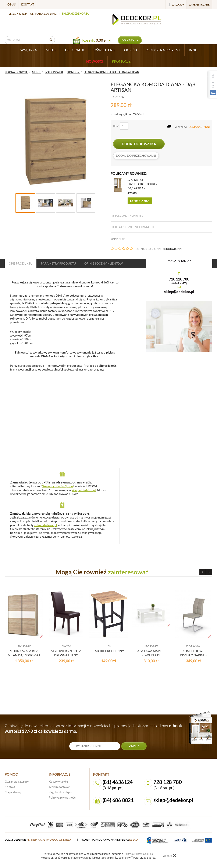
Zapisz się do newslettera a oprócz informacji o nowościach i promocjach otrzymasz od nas (93, 728)
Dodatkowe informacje (133, 227)
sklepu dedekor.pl (46, 525)
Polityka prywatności (63, 798)
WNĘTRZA (29, 50)
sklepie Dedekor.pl (84, 490)
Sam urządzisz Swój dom (58, 486)
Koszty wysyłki (58, 782)
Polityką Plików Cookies (138, 854)
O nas (12, 5)
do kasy (130, 40)
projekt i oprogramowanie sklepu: (109, 840)
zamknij (170, 855)
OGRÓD (131, 50)
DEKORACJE (75, 50)
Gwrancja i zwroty (17, 782)
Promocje (121, 61)
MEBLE (51, 50)
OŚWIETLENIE (104, 50)
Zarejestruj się (199, 5)
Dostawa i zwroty (127, 216)
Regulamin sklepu (60, 792)
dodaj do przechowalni (136, 156)
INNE (193, 50)
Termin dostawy (59, 787)
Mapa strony (13, 792)
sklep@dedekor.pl (76, 14)
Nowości (95, 61)
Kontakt (28, 5)
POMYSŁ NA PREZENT (163, 50)
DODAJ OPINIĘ (175, 249)
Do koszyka (140, 201)
